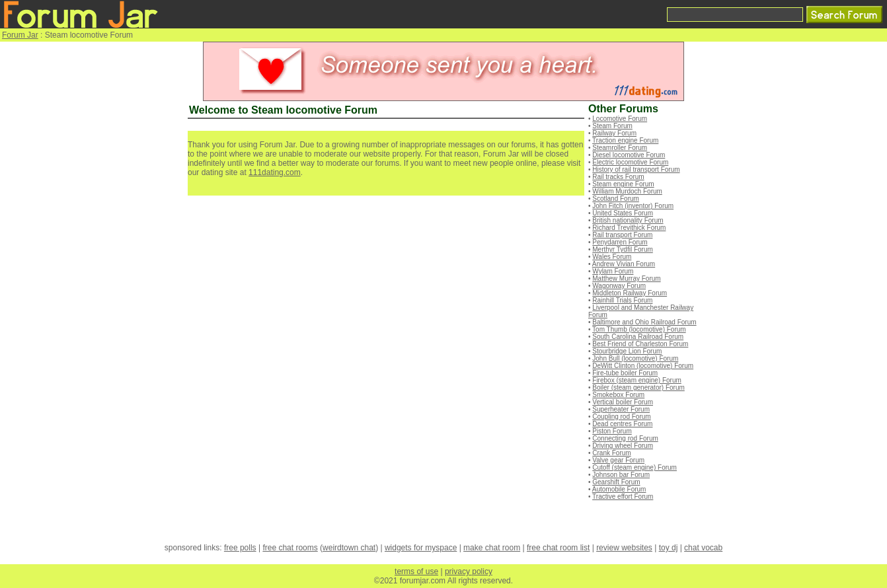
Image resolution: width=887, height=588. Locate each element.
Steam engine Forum (623, 184)
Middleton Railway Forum (630, 293)
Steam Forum (612, 126)
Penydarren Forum (620, 242)
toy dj (669, 548)
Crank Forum (611, 453)
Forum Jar (20, 35)
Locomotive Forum (620, 119)
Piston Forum (612, 431)
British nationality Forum (628, 220)
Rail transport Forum (622, 235)
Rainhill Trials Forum (622, 300)
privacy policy (469, 571)
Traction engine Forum (625, 140)
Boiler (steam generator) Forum (638, 387)
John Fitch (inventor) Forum (633, 206)
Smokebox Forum (618, 395)
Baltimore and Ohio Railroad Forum (644, 322)
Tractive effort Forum (623, 496)
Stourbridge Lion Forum (627, 351)
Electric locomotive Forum (630, 162)
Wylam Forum (613, 271)
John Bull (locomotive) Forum (635, 358)
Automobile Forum (619, 489)
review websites (624, 548)
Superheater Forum (621, 409)
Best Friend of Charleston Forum (640, 344)
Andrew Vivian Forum (624, 264)
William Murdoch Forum (627, 191)
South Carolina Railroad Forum (638, 337)
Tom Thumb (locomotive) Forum (639, 329)
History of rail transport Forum (636, 169)
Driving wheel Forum (623, 446)
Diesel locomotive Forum (629, 155)
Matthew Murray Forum (626, 278)
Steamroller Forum (620, 148)
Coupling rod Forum (621, 417)
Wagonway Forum (619, 286)
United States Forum (623, 213)
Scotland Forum (616, 199)
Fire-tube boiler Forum (625, 373)
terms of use (416, 571)
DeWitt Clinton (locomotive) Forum (643, 366)
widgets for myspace (421, 548)
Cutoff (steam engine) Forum (635, 467)
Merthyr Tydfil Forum (623, 249)
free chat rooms (290, 548)
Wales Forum (612, 257)
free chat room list (558, 548)
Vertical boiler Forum (623, 402)
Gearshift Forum (616, 482)
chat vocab (703, 548)
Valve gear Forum (618, 460)
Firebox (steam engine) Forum (637, 380)
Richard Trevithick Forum (629, 228)
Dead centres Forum (622, 424)
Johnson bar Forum (621, 475)
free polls (240, 548)
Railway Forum (614, 133)
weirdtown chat (349, 548)
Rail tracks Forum (618, 177)
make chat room (492, 548)
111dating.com (275, 172)
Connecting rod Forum (625, 438)
